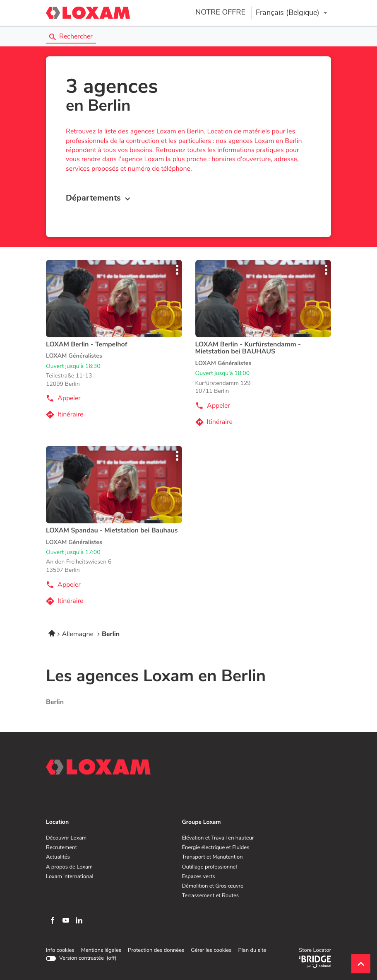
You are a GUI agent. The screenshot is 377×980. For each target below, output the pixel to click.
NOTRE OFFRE (220, 12)
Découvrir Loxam (66, 838)
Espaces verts (199, 877)
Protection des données (156, 951)
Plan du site (252, 950)
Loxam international (70, 877)
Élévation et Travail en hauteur (218, 838)
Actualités (58, 857)
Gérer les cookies (211, 950)
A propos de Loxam (69, 867)
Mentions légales (101, 951)
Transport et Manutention (213, 857)
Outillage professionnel (210, 867)
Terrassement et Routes (211, 896)
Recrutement (61, 848)
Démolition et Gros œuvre (213, 886)
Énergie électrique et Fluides (216, 848)
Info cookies (60, 951)
